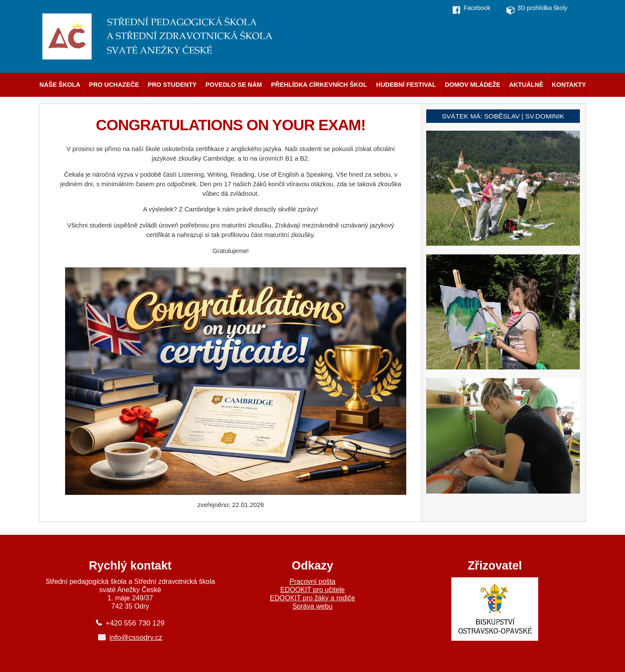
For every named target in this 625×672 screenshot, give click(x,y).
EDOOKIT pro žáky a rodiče (312, 598)
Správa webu (313, 606)
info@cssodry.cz (136, 637)
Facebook (477, 8)
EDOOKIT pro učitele (313, 590)
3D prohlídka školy (542, 8)
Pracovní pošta (312, 581)
